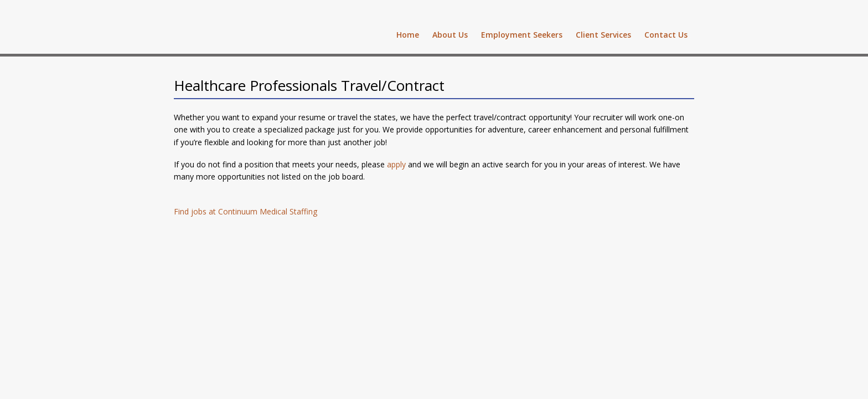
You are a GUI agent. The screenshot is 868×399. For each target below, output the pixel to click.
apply (396, 164)
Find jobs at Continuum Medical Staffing (246, 211)
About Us (450, 35)
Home (408, 35)
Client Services (603, 35)
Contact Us (666, 35)
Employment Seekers (522, 35)
